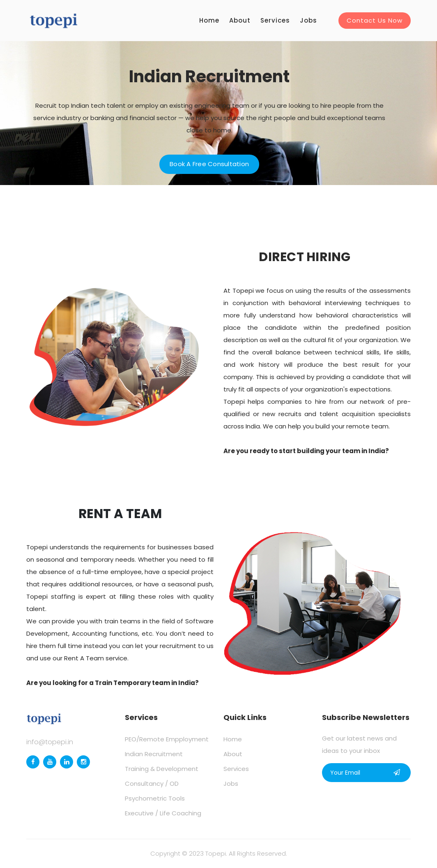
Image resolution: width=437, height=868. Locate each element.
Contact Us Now (375, 20)
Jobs (308, 20)
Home (209, 20)
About (240, 20)
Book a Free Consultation (209, 164)
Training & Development (162, 769)
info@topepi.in (50, 742)
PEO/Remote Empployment (167, 739)
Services (275, 20)
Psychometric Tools (155, 798)
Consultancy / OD (152, 784)
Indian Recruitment (154, 754)
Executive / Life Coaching (163, 813)
